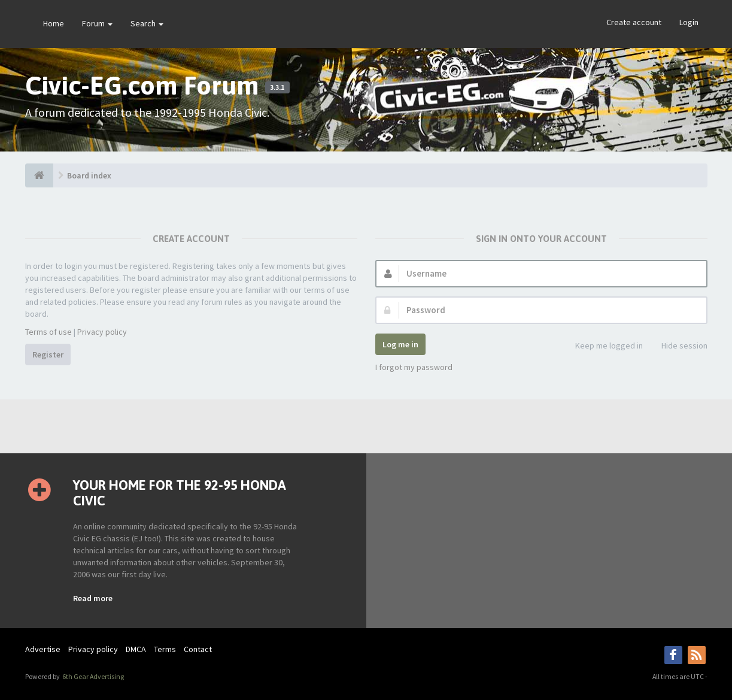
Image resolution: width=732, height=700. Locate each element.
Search (147, 23)
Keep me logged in (602, 346)
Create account (634, 22)
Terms (165, 649)
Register (48, 354)
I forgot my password (414, 367)
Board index (89, 175)
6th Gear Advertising (92, 676)
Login (689, 22)
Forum (97, 23)
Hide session (678, 346)
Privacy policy (102, 332)
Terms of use (48, 332)
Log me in (400, 344)
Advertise (43, 649)
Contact (198, 649)
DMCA (136, 649)
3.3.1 (277, 87)
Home (54, 23)
